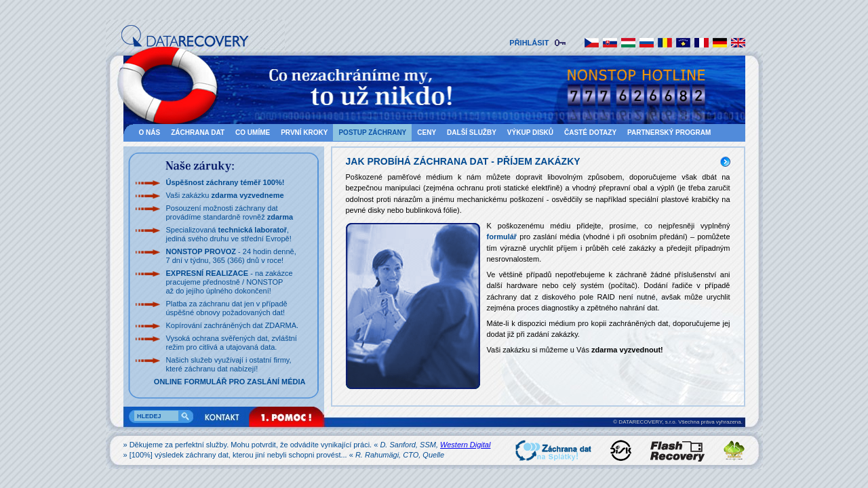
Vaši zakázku (225, 195)
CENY (427, 133)
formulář (502, 237)
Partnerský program (669, 133)
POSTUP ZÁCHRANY (372, 133)
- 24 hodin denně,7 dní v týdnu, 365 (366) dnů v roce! (231, 256)
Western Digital (465, 445)
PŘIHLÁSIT (531, 43)
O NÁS (150, 133)
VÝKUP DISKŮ (530, 133)
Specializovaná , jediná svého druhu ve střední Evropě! (229, 234)
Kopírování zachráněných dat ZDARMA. (233, 325)
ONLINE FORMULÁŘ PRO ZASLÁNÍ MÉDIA (230, 382)
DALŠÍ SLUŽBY (472, 133)
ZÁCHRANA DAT (198, 133)
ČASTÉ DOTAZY (590, 133)
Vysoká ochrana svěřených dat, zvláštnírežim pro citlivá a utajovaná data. (232, 343)
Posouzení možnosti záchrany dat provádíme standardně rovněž (230, 212)
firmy (281, 360)
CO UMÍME (253, 133)
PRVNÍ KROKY (304, 133)
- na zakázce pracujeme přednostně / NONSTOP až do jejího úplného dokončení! (230, 282)
